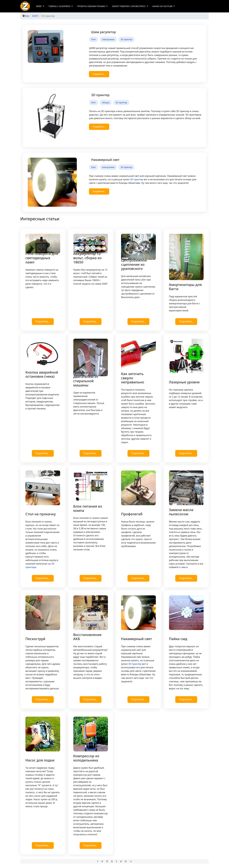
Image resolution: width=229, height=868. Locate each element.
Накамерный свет (105, 160)
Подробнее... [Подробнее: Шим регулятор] (99, 74)
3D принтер (126, 39)
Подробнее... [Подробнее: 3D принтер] (99, 127)
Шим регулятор (103, 32)
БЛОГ (39, 6)
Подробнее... (43, 321)
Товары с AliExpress (59, 6)
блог (94, 39)
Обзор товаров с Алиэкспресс (129, 6)
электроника (108, 39)
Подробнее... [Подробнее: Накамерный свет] (99, 191)
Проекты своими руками (91, 6)
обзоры (106, 102)
